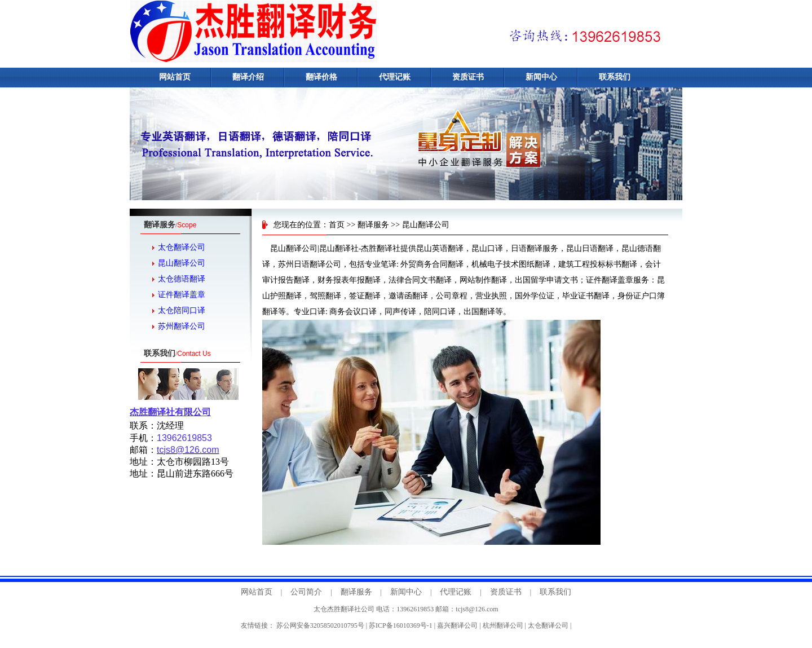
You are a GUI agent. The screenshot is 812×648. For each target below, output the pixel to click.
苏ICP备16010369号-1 (401, 625)
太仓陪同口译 (182, 310)
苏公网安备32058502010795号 (320, 625)
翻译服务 (373, 225)
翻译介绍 (248, 77)
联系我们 (615, 77)
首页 (337, 225)
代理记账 (395, 77)
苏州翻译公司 (182, 326)
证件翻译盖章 (182, 295)
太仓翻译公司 (182, 247)
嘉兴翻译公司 (457, 625)
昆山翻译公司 (182, 263)
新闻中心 (541, 77)
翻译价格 (321, 77)
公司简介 (306, 592)
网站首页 (175, 77)
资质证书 (468, 77)
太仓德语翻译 (182, 279)
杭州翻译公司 (503, 625)
